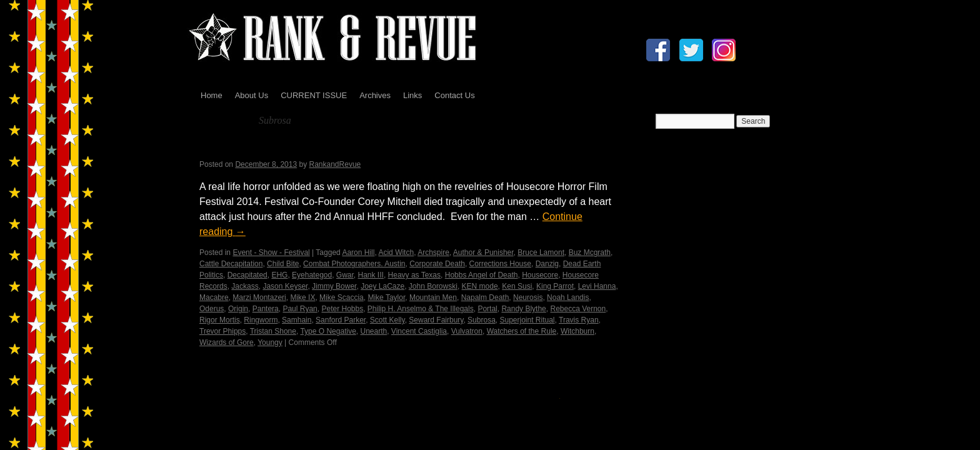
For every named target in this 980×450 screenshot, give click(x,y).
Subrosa (482, 320)
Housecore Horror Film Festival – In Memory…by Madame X (386, 148)
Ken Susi (517, 286)
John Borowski (433, 286)
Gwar (345, 275)
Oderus (212, 309)
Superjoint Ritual (527, 320)
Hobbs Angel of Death (482, 275)
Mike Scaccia (342, 297)
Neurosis (528, 297)
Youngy (270, 342)
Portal (487, 309)
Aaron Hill (358, 252)
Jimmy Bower (334, 286)
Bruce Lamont (541, 252)
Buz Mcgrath (590, 252)
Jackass (245, 286)
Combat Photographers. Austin (354, 264)
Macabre (214, 297)
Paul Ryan (300, 309)
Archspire (433, 252)
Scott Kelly (387, 320)
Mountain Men (433, 297)
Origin (238, 309)
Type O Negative (328, 331)
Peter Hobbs (342, 309)
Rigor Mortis (220, 320)
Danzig (547, 264)
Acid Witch (396, 252)
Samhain (297, 320)
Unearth (373, 331)
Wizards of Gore (227, 342)
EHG (279, 275)
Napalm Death (485, 297)
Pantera (266, 309)
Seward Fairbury (436, 320)
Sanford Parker (341, 320)
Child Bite (283, 264)
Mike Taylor (386, 297)
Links (412, 95)
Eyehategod (312, 275)
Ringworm (261, 320)
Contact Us (454, 95)
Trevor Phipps (222, 331)
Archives (375, 95)
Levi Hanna (597, 286)
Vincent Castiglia (419, 331)
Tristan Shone (273, 331)
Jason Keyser (285, 286)
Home (212, 95)
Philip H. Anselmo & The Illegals (421, 309)
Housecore (540, 275)
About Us (252, 95)
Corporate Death (437, 264)
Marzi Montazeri (259, 297)
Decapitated (247, 275)
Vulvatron (467, 331)
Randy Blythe (523, 309)
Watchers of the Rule (522, 331)
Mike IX (302, 297)
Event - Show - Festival (271, 252)
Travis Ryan (579, 320)
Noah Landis (568, 297)
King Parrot (555, 286)
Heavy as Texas (415, 275)
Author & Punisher (483, 252)
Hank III (371, 275)
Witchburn (577, 331)
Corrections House (500, 264)
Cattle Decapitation (231, 264)
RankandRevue (335, 164)
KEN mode (480, 286)
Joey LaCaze (382, 286)
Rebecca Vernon (578, 309)
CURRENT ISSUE (314, 95)
